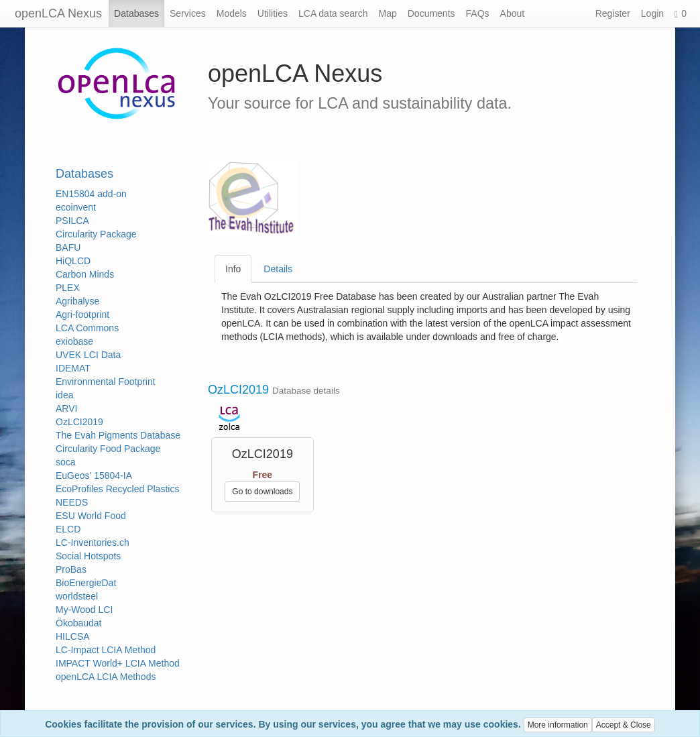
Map (388, 13)
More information (558, 725)
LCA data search (333, 13)
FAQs (478, 13)
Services (188, 13)
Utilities (273, 13)
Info (233, 269)
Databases (136, 13)
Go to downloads (262, 492)
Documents (431, 13)
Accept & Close (624, 725)
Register (613, 13)
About (513, 13)
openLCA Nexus (58, 13)
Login (652, 13)
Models (232, 13)
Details (278, 269)
